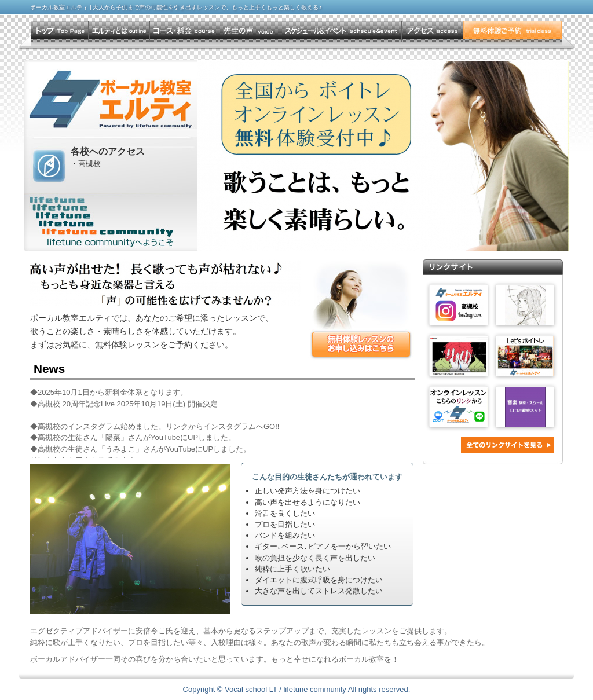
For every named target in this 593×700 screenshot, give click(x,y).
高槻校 (89, 164)
